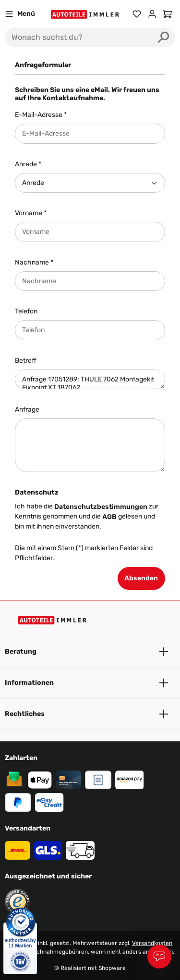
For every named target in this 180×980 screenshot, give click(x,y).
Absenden (141, 578)
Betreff (26, 361)
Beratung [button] (90, 652)
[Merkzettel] (137, 14)
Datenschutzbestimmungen (101, 507)
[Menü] (20, 14)
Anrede (28, 164)
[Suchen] (164, 37)
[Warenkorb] (168, 14)
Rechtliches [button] (90, 714)
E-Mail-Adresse (41, 115)
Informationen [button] (90, 683)
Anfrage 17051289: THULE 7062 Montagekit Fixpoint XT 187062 (90, 380)
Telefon (26, 311)
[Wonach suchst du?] (78, 37)
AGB (109, 517)
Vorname (31, 213)
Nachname (34, 262)
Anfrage (27, 409)
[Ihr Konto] (152, 14)
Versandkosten (152, 943)
